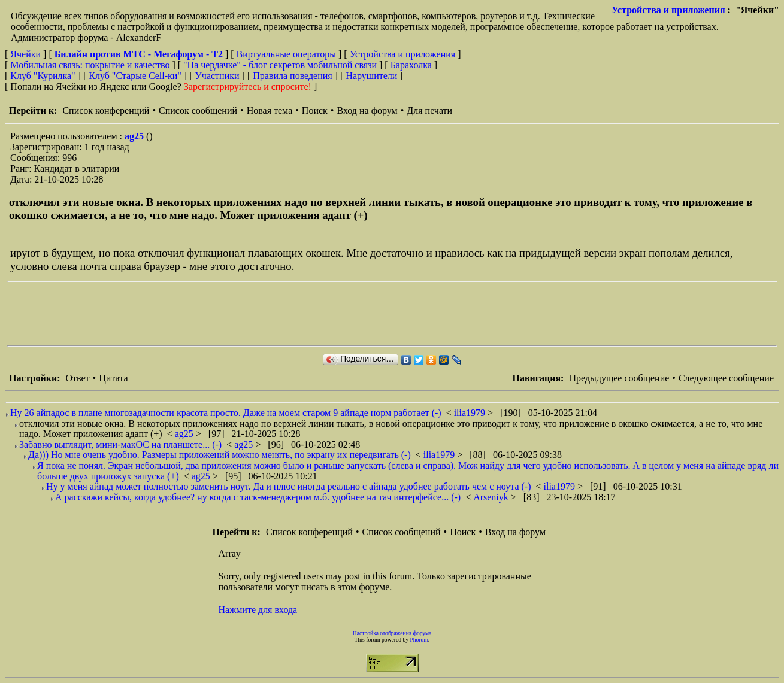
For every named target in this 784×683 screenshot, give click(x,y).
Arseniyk (492, 497)
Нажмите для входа (258, 610)
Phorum (419, 640)
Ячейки (27, 54)
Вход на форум (367, 110)
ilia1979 (471, 413)
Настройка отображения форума (392, 633)
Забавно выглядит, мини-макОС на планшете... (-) (120, 444)
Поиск (315, 110)
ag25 (135, 136)
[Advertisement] (225, 314)
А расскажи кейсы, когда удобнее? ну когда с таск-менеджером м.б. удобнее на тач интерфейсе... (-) (258, 497)
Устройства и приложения (668, 10)
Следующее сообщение (726, 378)
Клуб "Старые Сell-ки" (135, 76)
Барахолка (411, 65)
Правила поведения (293, 76)
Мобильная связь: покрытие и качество (90, 65)
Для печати (429, 110)
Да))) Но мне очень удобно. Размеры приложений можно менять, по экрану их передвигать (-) (220, 455)
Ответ (77, 378)
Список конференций (106, 110)
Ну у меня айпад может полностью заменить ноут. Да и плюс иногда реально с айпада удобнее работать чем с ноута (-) (288, 486)
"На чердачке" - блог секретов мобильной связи (280, 65)
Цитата (113, 378)
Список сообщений (198, 110)
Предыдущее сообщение (619, 378)
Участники (217, 76)
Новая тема (270, 110)
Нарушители (371, 76)
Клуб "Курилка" (43, 76)
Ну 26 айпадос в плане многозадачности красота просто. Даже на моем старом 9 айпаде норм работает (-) (226, 413)
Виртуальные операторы (286, 54)
